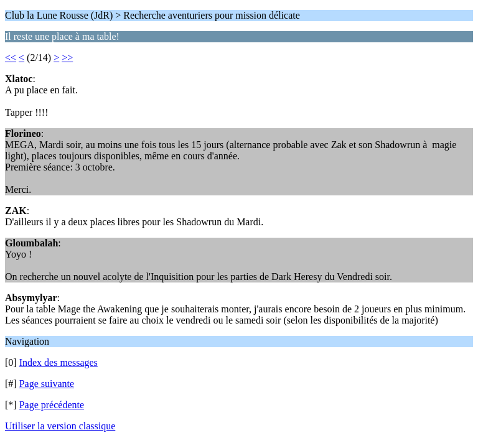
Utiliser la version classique (60, 426)
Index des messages (59, 362)
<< (11, 58)
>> (67, 58)
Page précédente (52, 405)
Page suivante (47, 384)
